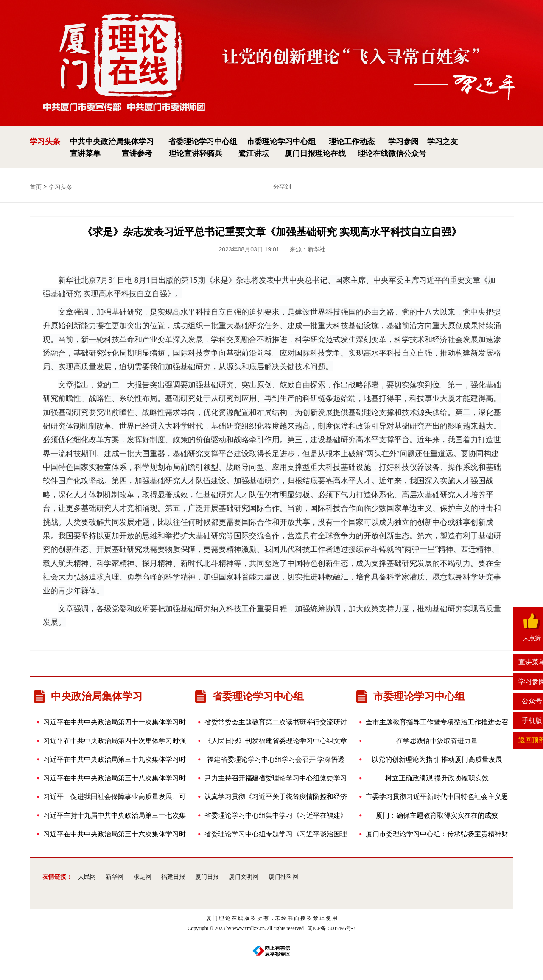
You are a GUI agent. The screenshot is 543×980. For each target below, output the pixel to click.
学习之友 (442, 142)
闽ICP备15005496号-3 (332, 928)
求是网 (143, 877)
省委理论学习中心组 (203, 142)
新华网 (115, 877)
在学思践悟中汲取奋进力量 (421, 741)
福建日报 (173, 877)
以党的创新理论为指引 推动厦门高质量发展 (434, 760)
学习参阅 (403, 142)
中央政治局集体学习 (88, 696)
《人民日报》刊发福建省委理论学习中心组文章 (275, 741)
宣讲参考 (137, 153)
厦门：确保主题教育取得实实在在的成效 (431, 816)
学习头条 (45, 142)
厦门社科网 (283, 877)
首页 (36, 187)
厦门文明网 (244, 877)
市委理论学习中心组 (281, 142)
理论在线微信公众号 (392, 153)
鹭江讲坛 (254, 153)
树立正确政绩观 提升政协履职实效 (427, 778)
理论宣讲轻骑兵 (196, 153)
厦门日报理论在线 (315, 153)
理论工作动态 (352, 142)
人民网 (87, 877)
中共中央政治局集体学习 (112, 142)
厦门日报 (207, 877)
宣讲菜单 (85, 153)
